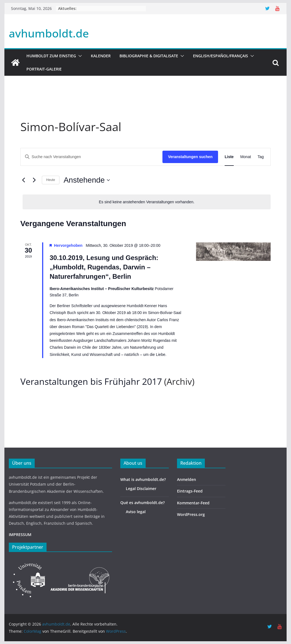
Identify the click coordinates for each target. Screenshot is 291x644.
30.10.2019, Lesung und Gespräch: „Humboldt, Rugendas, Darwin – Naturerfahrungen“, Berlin (104, 267)
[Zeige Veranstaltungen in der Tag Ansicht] (261, 157)
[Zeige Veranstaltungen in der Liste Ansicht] (229, 157)
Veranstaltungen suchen (190, 157)
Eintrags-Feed (190, 491)
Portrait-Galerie (44, 69)
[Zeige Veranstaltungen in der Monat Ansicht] (246, 157)
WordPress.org (191, 514)
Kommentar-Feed (193, 503)
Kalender (101, 56)
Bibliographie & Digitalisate (149, 56)
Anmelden (187, 479)
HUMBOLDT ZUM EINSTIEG (51, 56)
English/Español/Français (221, 56)
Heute (51, 180)
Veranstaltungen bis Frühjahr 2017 (91, 381)
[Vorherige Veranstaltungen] (24, 180)
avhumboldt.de (49, 33)
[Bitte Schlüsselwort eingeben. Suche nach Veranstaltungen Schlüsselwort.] (92, 157)
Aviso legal (136, 512)
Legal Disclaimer (141, 489)
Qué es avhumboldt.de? (142, 503)
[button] (79, 56)
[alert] (147, 202)
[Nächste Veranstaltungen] (34, 180)
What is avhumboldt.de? (143, 479)
